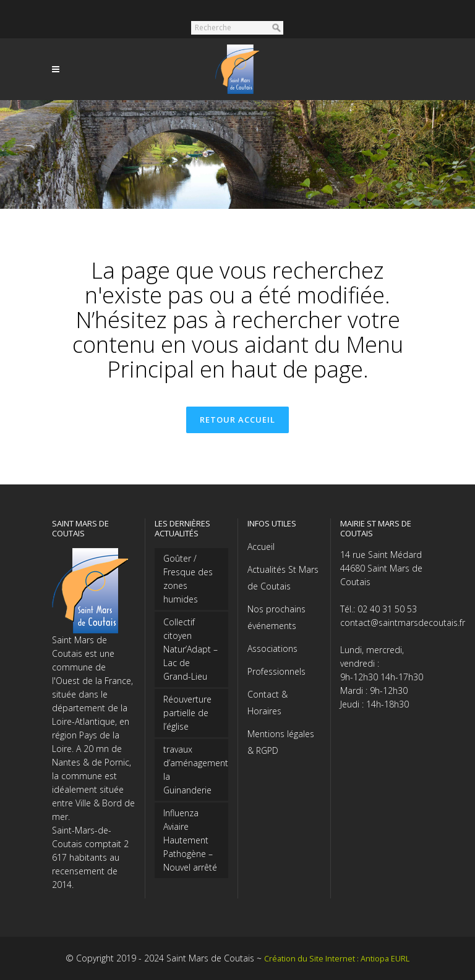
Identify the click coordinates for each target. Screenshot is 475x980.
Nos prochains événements (276, 617)
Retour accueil (237, 420)
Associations (272, 648)
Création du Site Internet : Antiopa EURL (337, 959)
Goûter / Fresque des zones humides (188, 579)
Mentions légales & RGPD (281, 742)
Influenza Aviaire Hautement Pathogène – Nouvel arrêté (190, 840)
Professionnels (276, 671)
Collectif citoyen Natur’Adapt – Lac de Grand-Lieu (190, 649)
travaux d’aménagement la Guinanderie (191, 770)
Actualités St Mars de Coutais (283, 578)
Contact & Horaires (267, 703)
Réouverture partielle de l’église (187, 713)
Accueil (261, 547)
